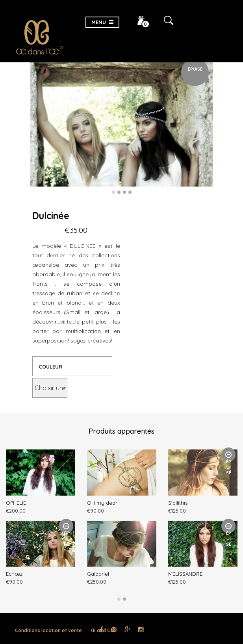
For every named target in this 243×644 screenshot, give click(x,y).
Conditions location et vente (48, 630)
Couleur (50, 367)
